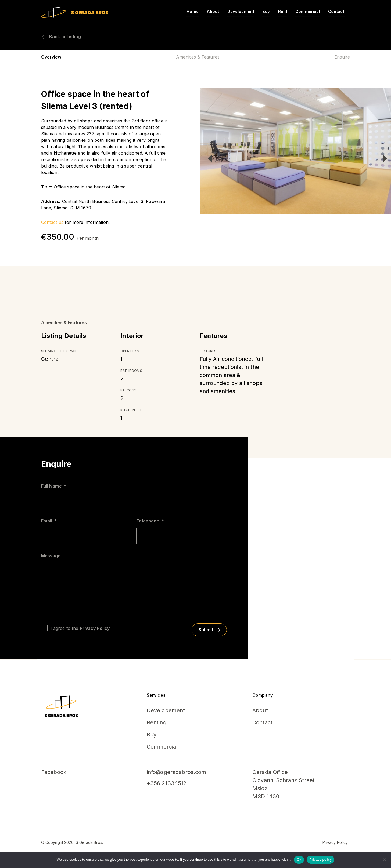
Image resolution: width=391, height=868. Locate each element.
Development (245, 12)
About (218, 12)
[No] (384, 860)
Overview (51, 57)
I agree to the (80, 628)
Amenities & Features (198, 57)
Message (51, 556)
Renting (157, 722)
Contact (337, 12)
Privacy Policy (95, 628)
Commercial (309, 12)
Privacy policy (320, 860)
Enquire (342, 57)
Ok (299, 860)
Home (199, 12)
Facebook (54, 772)
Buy (269, 12)
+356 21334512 (167, 783)
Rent (285, 12)
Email (49, 521)
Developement (166, 710)
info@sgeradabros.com (177, 772)
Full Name (54, 486)
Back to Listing (61, 37)
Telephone (150, 521)
